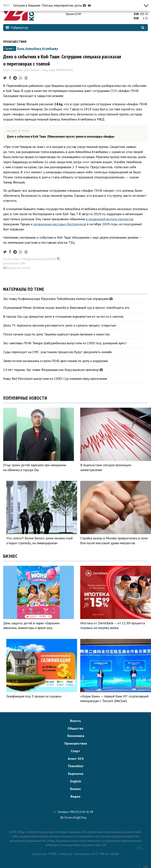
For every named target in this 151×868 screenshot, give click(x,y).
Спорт (75, 751)
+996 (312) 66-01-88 (81, 812)
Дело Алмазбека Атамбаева (37, 49)
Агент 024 (76, 759)
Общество (75, 728)
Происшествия (15, 42)
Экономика (76, 736)
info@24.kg (79, 818)
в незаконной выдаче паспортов (110, 219)
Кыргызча (76, 774)
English (76, 781)
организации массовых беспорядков (60, 224)
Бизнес (75, 789)
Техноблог (76, 766)
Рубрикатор (17, 27)
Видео (75, 796)
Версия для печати (17, 268)
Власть (76, 721)
